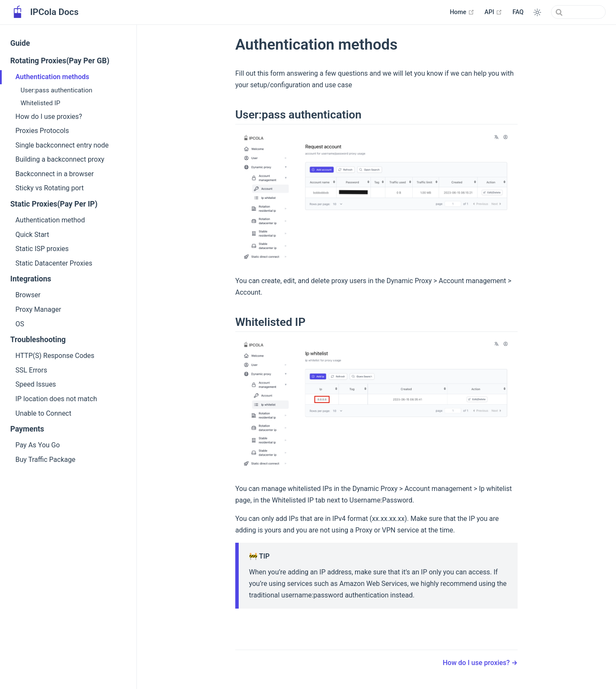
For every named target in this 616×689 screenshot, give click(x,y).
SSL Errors (31, 370)
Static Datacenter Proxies (54, 263)
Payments (27, 429)
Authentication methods (52, 77)
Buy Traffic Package (45, 460)
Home (462, 12)
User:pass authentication (56, 90)
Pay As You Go (38, 445)
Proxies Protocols (42, 131)
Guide (20, 43)
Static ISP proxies (42, 249)
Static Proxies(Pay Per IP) (54, 204)
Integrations (31, 279)
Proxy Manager (38, 309)
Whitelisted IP (40, 103)
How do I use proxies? (49, 117)
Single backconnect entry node (62, 145)
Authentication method (50, 220)
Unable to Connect (43, 413)
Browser (28, 295)
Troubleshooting (38, 340)
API (493, 12)
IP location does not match (56, 399)
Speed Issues (36, 384)
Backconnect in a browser (55, 174)
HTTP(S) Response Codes (55, 356)
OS (20, 324)
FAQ (518, 12)
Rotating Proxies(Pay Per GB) (60, 61)
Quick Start (32, 235)
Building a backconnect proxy (60, 159)
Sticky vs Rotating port (50, 188)
